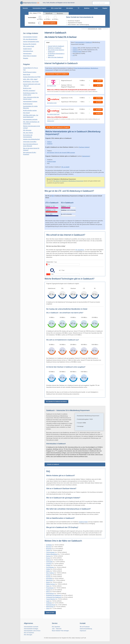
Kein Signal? (26, 113)
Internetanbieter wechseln (30, 119)
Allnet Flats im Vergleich (30, 56)
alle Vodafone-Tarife (52, 103)
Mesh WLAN (27, 75)
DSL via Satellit (65, 167)
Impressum (83, 631)
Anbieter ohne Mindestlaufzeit (31, 139)
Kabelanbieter (86, 156)
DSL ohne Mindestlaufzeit (30, 39)
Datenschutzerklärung (86, 629)
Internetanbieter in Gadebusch (84, 42)
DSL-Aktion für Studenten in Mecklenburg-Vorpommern (68, 181)
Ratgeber (26, 58)
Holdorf (48, 569)
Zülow (48, 608)
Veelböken (49, 603)
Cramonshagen (50, 552)
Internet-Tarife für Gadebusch (56, 46)
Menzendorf (49, 580)
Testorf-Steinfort (51, 599)
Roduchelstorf (50, 594)
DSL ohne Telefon (28, 133)
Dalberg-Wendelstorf (52, 554)
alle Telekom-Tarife (52, 86)
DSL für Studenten (29, 633)
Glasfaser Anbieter (84, 147)
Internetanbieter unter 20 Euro (32, 631)
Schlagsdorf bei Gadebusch (54, 597)
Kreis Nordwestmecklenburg (82, 68)
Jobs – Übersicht (57, 629)
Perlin (48, 586)
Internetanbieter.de (92, 29)
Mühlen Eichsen (51, 584)
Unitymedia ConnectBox (30, 142)
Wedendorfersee (51, 605)
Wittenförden (50, 607)
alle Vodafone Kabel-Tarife (53, 114)
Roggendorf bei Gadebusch (54, 595)
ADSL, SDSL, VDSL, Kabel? (30, 79)
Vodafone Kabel (77, 52)
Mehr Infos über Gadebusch (56, 57)
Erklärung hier (50, 121)
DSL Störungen (27, 130)
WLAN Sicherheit (28, 104)
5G (53, 196)
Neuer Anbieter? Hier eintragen (60, 631)
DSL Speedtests (80, 250)
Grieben (48, 565)
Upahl (48, 601)
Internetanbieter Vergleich (30, 37)
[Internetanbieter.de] (30, 3)
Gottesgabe (49, 562)
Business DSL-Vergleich (30, 44)
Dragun (48, 558)
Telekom (75, 48)
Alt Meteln (49, 545)
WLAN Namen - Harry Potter (31, 82)
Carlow (48, 550)
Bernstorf (49, 547)
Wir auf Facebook (85, 627)
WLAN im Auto (27, 88)
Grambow (49, 564)
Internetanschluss (28, 51)
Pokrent (48, 590)
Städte (100, 29)
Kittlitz (48, 571)
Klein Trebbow (50, 573)
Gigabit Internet (27, 49)
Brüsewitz (49, 549)
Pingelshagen (50, 588)
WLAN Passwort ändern (30, 72)
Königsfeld (49, 579)
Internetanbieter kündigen (30, 101)
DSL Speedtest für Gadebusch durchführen (56, 402)
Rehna (48, 592)
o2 (73, 55)
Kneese (48, 575)
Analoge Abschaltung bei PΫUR (32, 77)
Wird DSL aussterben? (29, 91)
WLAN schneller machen (30, 110)
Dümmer (49, 560)
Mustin (48, 582)
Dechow (48, 556)
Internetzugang (27, 53)
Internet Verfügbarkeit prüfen (31, 42)
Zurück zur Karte (50, 613)
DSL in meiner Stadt (29, 46)
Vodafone (75, 50)
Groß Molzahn (50, 567)
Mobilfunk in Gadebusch (55, 48)
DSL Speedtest (56, 627)
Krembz (48, 577)
